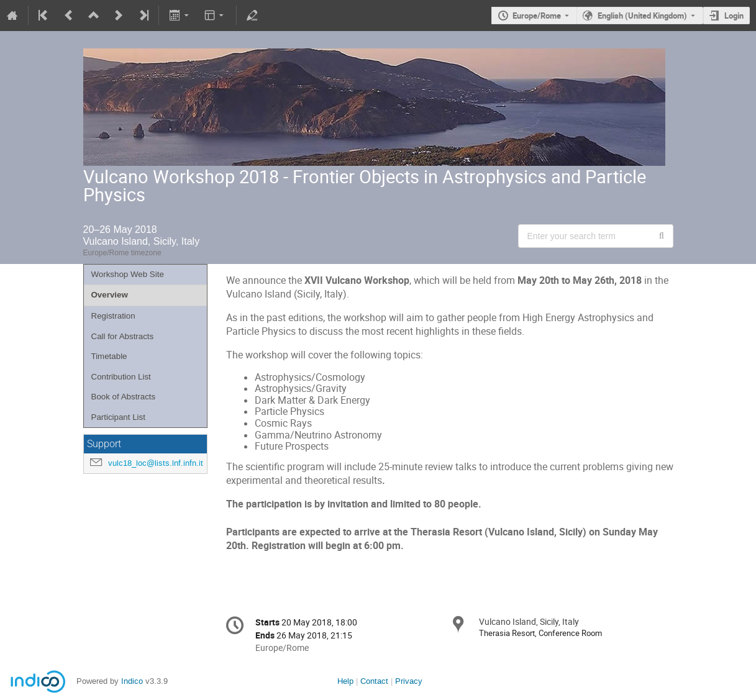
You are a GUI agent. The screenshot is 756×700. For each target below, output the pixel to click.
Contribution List (121, 377)
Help (345, 681)
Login (734, 16)
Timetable (109, 356)
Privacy (409, 681)
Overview (110, 295)
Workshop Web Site (128, 274)
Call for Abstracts (123, 336)
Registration (113, 316)
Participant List (118, 417)
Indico (132, 681)
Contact (374, 681)
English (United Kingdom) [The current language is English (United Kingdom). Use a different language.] (642, 16)
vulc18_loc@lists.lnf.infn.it (156, 463)
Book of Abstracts (124, 397)
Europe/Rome (537, 16)
